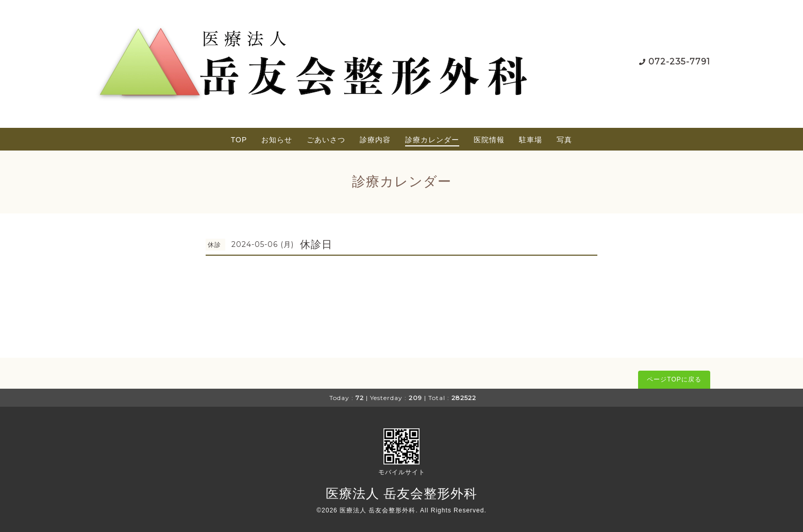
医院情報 (489, 140)
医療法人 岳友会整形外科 (402, 493)
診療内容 (375, 140)
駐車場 (531, 140)
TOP (239, 140)
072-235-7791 (679, 62)
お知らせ (277, 140)
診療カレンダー (432, 140)
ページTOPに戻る (674, 379)
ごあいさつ (326, 140)
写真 (564, 140)
